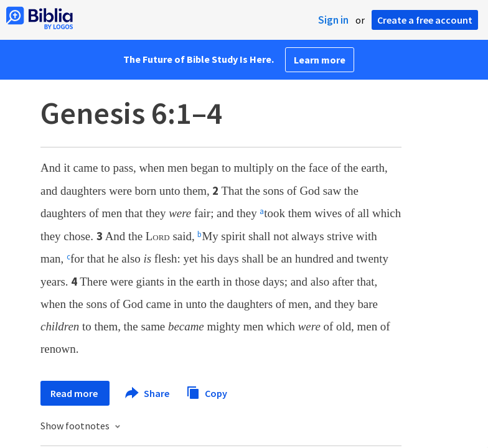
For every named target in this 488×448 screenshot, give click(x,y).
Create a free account (425, 20)
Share (148, 393)
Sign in (333, 20)
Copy (207, 392)
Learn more (320, 60)
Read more (75, 393)
